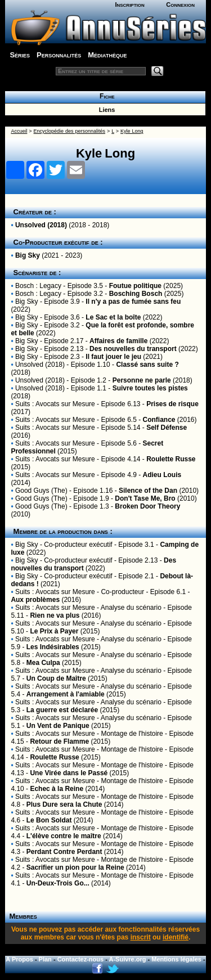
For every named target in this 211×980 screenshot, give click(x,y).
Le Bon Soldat (49, 820)
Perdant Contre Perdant (64, 852)
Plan (45, 959)
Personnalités (59, 55)
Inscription (129, 5)
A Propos (19, 959)
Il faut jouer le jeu (113, 357)
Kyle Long (132, 131)
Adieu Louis (162, 475)
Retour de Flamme (59, 741)
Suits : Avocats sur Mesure (55, 404)
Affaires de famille (118, 341)
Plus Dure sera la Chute (64, 804)
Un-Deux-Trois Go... (58, 883)
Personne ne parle (142, 380)
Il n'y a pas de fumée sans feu (133, 302)
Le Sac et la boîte (113, 317)
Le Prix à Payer (54, 631)
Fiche (105, 96)
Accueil (19, 131)
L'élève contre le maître (64, 836)
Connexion (180, 5)
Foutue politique (135, 286)
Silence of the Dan (148, 491)
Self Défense (167, 428)
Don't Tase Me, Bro (145, 498)
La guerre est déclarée (62, 710)
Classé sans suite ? (147, 365)
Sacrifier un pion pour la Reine (75, 867)
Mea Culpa (43, 663)
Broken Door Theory (147, 506)
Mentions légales (176, 959)
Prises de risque (172, 404)
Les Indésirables (53, 647)
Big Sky (28, 255)
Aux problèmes (35, 600)
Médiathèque (107, 55)
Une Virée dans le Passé (69, 773)
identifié (176, 937)
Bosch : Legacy (38, 286)
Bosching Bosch (136, 294)
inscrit (141, 937)
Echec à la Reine (57, 789)
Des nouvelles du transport (133, 349)
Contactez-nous (81, 959)
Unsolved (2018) (41, 225)
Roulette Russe (171, 459)
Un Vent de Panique (58, 726)
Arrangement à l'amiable (66, 694)
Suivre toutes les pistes (150, 388)
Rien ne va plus (55, 615)
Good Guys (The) (41, 491)
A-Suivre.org (128, 959)
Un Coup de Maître (56, 678)
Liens (105, 110)
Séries (20, 55)
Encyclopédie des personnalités (69, 131)
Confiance (159, 420)
